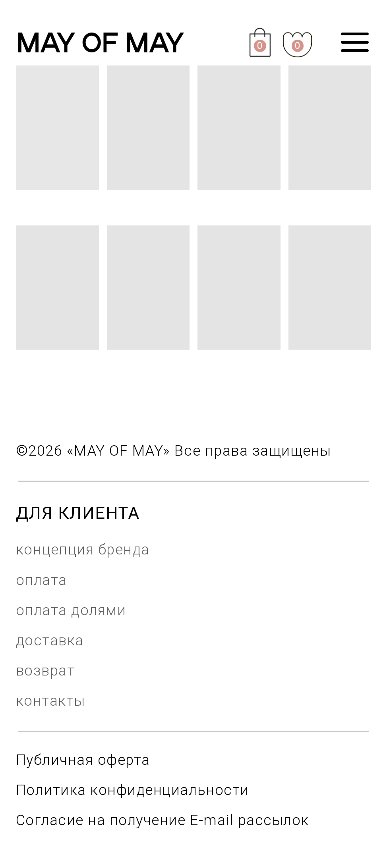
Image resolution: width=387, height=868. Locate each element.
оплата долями (71, 610)
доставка (50, 640)
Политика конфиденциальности (133, 790)
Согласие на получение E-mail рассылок (163, 820)
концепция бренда (83, 549)
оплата (42, 580)
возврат (45, 671)
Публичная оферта (83, 760)
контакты (51, 701)
